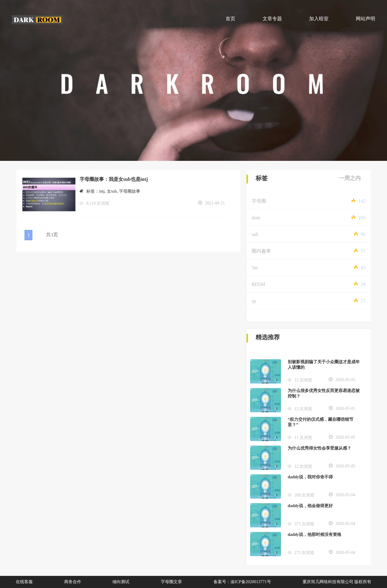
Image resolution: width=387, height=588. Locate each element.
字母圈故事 (130, 191)
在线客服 (24, 582)
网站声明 (365, 19)
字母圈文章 (171, 582)
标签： (89, 191)
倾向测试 (121, 582)
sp (254, 301)
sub (255, 234)
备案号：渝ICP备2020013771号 (242, 582)
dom (256, 218)
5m (255, 268)
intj (102, 191)
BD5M (258, 284)
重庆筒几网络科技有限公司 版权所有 (337, 582)
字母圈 (259, 201)
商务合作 (73, 582)
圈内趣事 (261, 251)
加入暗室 (319, 19)
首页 (230, 19)
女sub (112, 191)
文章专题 (272, 19)
